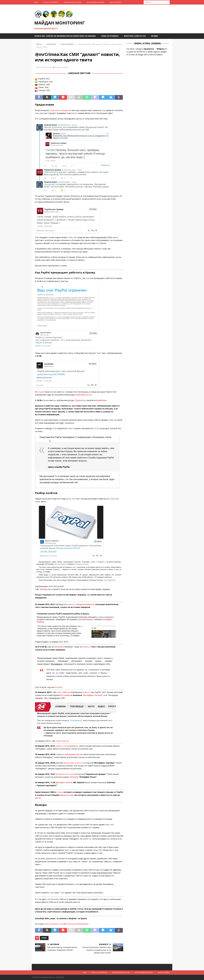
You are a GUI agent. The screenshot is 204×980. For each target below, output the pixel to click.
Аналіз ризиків (115, 2)
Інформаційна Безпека (95, 2)
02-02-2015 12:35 (45, 67)
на (72, 754)
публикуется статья (65, 774)
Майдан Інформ (62, 67)
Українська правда (59, 110)
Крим (44, 938)
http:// (64, 692)
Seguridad (51, 44)
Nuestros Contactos (135, 36)
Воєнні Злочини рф (51, 2)
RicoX (89, 395)
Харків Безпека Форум (73, 2)
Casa (36, 2)
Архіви (154, 36)
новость (87, 647)
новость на (81, 604)
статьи (96, 428)
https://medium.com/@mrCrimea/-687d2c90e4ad (66, 924)
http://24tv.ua (62, 741)
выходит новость (75, 763)
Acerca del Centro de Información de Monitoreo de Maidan (65, 36)
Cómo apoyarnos (110, 36)
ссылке (41, 392)
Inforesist (58, 687)
